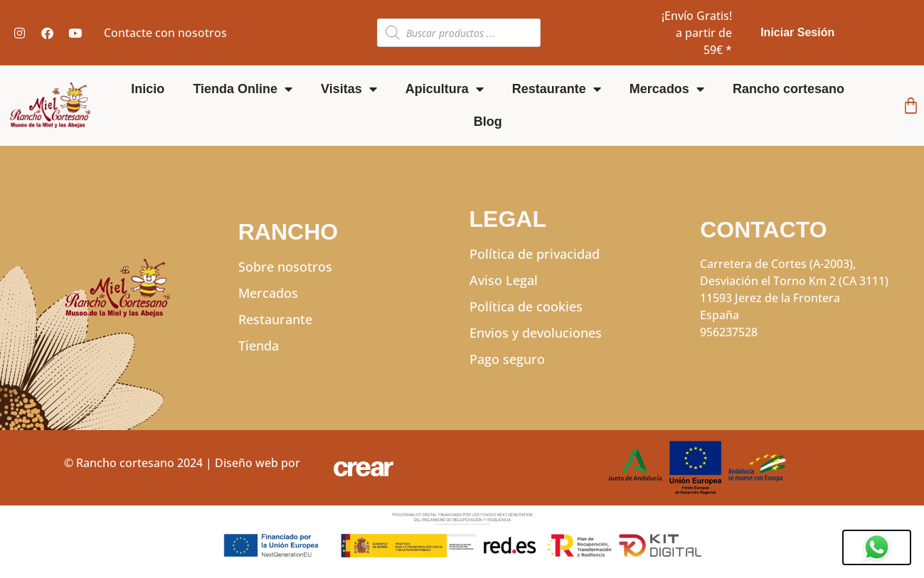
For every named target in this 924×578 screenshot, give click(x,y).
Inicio (148, 89)
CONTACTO (763, 230)
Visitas (349, 89)
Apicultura (445, 89)
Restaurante (557, 89)
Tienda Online (243, 89)
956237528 (729, 332)
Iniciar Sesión (797, 32)
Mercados (667, 89)
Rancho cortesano (788, 89)
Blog (488, 122)
